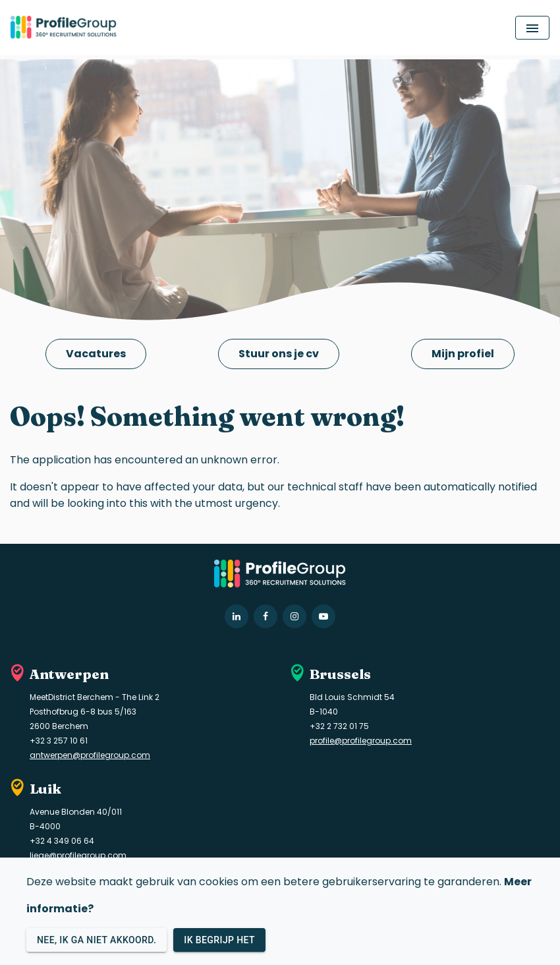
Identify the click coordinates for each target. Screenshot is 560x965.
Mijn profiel (463, 354)
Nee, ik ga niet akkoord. (97, 940)
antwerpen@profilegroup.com (90, 755)
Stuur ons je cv (279, 354)
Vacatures (96, 354)
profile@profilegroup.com (361, 741)
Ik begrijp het (219, 940)
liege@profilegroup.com (78, 855)
